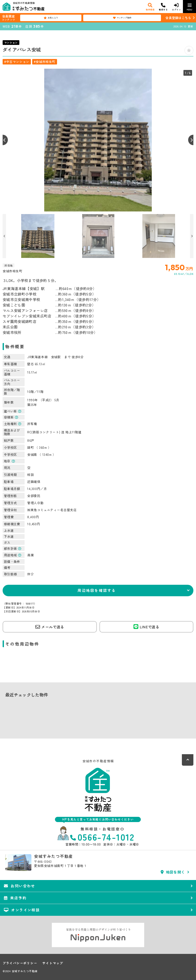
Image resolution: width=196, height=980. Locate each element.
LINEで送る (146, 627)
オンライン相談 (22, 910)
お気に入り (51, 18)
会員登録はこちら (178, 18)
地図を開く (173, 872)
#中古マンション (17, 61)
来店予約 (15, 898)
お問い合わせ (19, 886)
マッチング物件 (122, 18)
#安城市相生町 (45, 61)
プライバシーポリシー (20, 963)
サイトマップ (53, 963)
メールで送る (50, 627)
